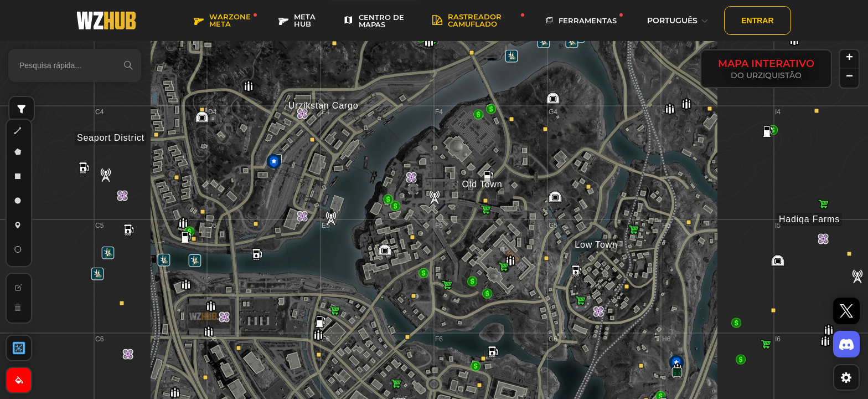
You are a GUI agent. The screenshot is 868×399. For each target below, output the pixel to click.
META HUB (297, 20)
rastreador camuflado (467, 20)
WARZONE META (222, 20)
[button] (773, 310)
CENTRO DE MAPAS (374, 21)
